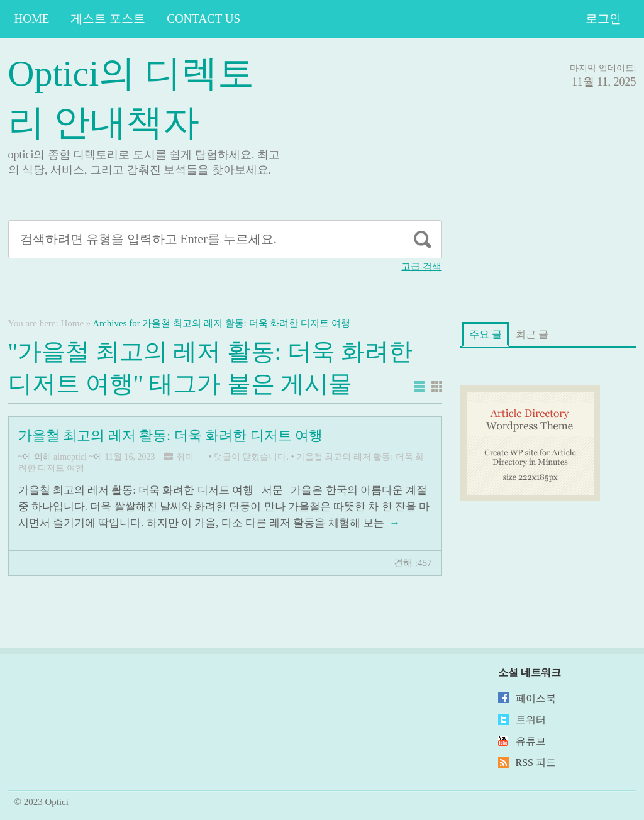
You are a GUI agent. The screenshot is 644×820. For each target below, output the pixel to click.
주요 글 (486, 334)
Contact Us (203, 19)
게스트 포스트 (108, 19)
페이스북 (536, 698)
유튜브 (531, 741)
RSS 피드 (536, 762)
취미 (185, 457)
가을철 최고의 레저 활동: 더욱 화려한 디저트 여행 (171, 435)
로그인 (603, 19)
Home (32, 19)
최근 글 (532, 334)
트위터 (531, 720)
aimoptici (70, 457)
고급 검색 (421, 266)
